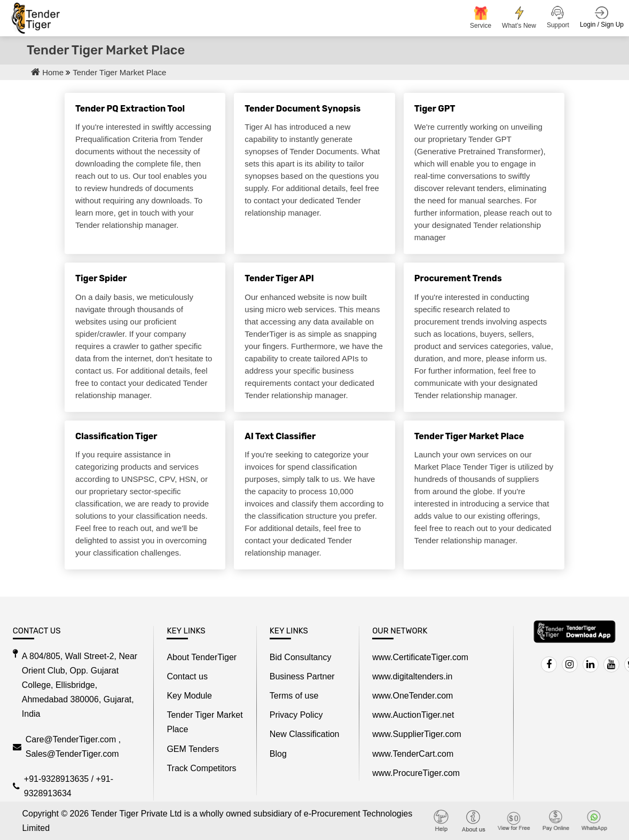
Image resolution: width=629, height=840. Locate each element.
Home (48, 72)
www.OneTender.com (412, 696)
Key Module (189, 696)
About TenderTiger (202, 657)
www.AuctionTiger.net (413, 715)
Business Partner (302, 676)
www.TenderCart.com (413, 754)
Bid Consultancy (301, 657)
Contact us (187, 676)
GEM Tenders (193, 749)
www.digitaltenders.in (412, 676)
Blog (278, 754)
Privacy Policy (296, 715)
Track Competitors (201, 768)
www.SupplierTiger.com (417, 734)
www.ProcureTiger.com (416, 773)
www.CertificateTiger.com (420, 657)
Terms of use (294, 696)
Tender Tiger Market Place (119, 72)
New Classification (305, 734)
